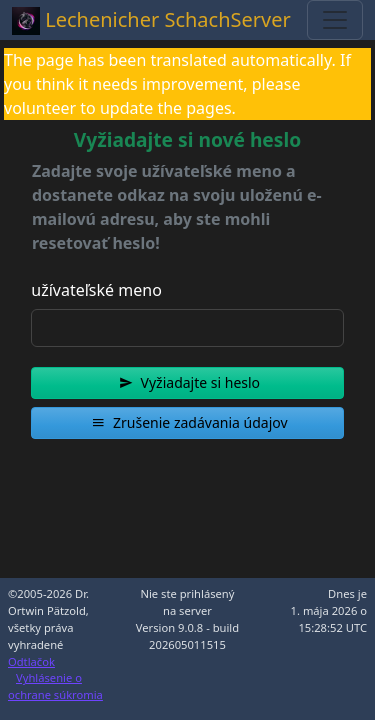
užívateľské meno (96, 290)
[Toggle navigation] (335, 20)
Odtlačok (31, 661)
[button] (187, 383)
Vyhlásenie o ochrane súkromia (55, 686)
